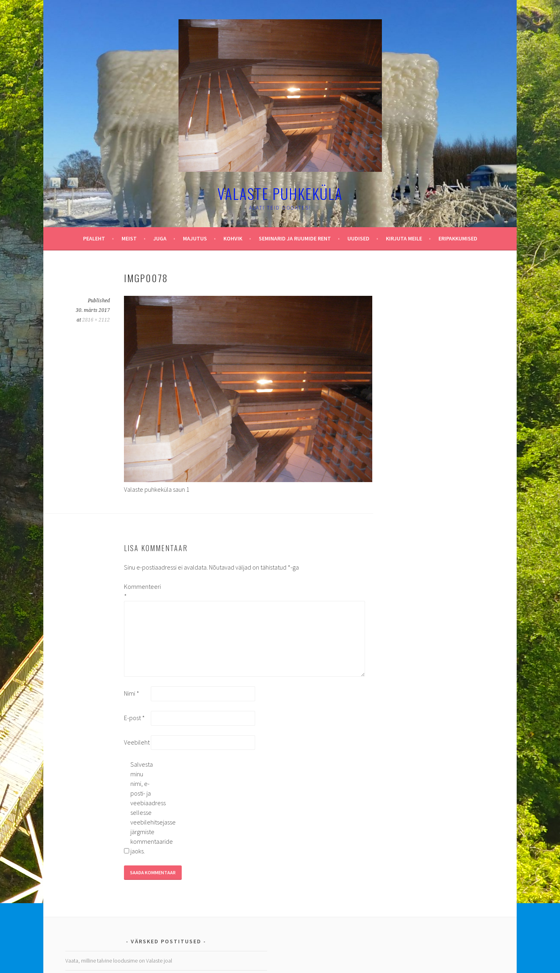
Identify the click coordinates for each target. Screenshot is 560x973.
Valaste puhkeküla (280, 193)
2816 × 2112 (96, 320)
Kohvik (233, 238)
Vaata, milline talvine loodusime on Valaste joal (119, 961)
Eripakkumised (458, 238)
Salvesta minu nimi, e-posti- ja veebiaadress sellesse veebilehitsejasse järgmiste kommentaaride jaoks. (143, 808)
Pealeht (94, 238)
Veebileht (137, 742)
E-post (134, 718)
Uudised (358, 238)
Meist (129, 238)
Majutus (195, 238)
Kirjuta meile (404, 238)
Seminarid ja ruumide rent (295, 238)
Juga (160, 238)
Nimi (132, 693)
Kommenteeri (137, 591)
